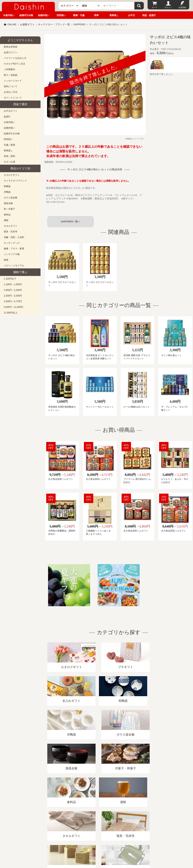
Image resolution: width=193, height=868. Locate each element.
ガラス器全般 (11, 198)
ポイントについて (13, 98)
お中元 (132, 15)
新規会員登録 (11, 47)
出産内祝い (9, 15)
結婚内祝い (44, 15)
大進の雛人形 (96, 850)
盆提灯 (7, 117)
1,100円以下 (10, 279)
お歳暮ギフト (27, 24)
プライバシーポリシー (111, 825)
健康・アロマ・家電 (14, 249)
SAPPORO (79, 24)
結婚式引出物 (26, 15)
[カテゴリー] (69, 6)
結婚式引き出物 (12, 134)
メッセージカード (13, 81)
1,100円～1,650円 (13, 284)
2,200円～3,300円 (13, 296)
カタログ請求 (136, 825)
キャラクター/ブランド (15, 181)
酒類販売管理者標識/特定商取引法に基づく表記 (67, 825)
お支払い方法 (11, 92)
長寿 (96, 15)
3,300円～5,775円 (13, 301)
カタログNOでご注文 (15, 64)
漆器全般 (8, 203)
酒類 (6, 220)
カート (155, 7)
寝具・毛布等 (11, 232)
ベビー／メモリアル (14, 266)
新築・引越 (79, 15)
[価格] (91, 6)
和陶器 (7, 186)
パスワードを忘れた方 (15, 58)
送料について (11, 86)
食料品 (7, 215)
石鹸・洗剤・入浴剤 (14, 237)
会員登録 (182, 7)
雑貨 (6, 260)
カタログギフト (12, 175)
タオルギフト (11, 226)
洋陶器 (7, 192)
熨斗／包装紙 (11, 75)
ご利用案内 (9, 69)
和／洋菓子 (9, 209)
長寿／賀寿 (9, 156)
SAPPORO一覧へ (70, 222)
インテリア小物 (12, 254)
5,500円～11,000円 (13, 307)
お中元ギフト (11, 111)
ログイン (168, 7)
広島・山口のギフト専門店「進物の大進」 (96, 845)
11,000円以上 (11, 313)
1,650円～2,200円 (13, 290)
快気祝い (61, 15)
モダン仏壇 (9, 162)
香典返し (114, 15)
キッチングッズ (12, 243)
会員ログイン (11, 52)
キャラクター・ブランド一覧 (54, 24)
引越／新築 (9, 145)
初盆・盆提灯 (149, 15)
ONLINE (12, 24)
